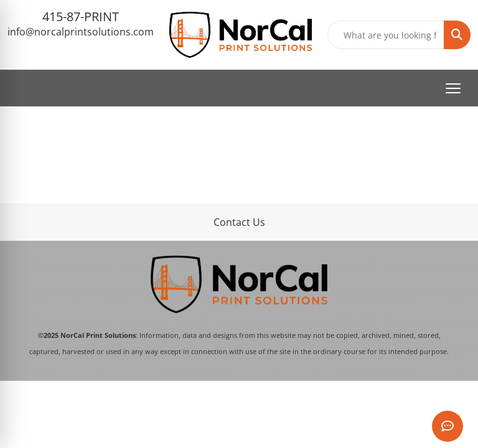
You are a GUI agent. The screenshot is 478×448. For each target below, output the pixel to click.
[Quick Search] (386, 35)
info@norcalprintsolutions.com (81, 32)
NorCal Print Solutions (98, 335)
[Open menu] (453, 88)
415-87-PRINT (81, 16)
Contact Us (239, 222)
